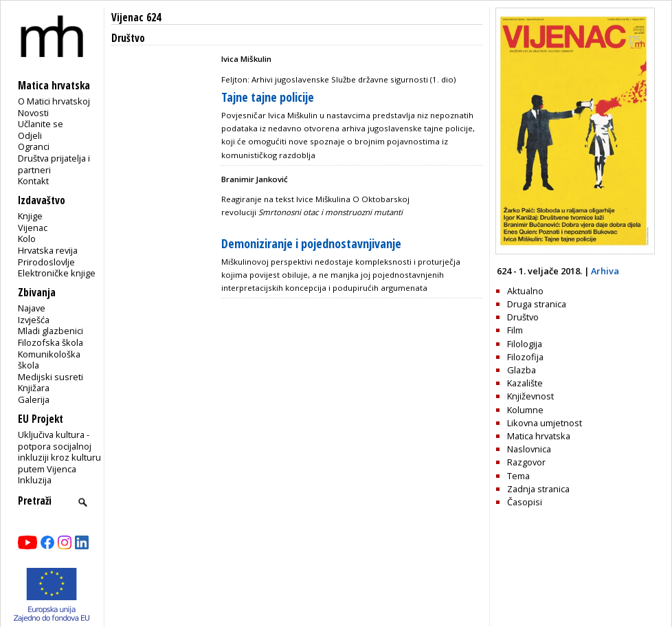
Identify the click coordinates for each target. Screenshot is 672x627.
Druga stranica (537, 304)
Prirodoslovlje (46, 262)
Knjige (30, 216)
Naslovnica (529, 449)
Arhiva (605, 271)
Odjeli (30, 135)
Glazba (522, 370)
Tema (518, 476)
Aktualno (525, 291)
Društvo (523, 317)
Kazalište (525, 383)
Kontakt (33, 181)
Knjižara (34, 388)
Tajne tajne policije (268, 97)
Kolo (27, 239)
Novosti (33, 113)
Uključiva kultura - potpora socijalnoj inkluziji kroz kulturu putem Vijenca (59, 452)
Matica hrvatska (539, 436)
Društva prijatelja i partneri (54, 164)
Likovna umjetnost (545, 423)
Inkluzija (35, 480)
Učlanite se (41, 124)
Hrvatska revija (48, 250)
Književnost (530, 396)
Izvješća (34, 320)
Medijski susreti (51, 377)
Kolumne (525, 410)
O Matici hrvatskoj (54, 101)
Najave (32, 308)
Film (515, 330)
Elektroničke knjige (57, 273)
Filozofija (525, 357)
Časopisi (525, 502)
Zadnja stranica (538, 489)
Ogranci (34, 146)
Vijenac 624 (136, 18)
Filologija (525, 344)
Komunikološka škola (49, 360)
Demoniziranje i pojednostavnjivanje (311, 243)
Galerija (34, 399)
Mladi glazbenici (51, 331)
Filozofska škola (51, 342)
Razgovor (526, 462)
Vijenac (33, 228)
